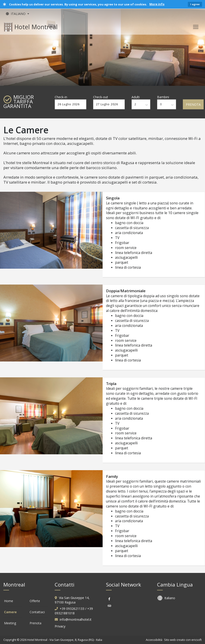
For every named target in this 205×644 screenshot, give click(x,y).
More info (157, 4)
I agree (195, 4)
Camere (10, 612)
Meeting (10, 623)
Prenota (35, 623)
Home (9, 601)
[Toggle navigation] (196, 27)
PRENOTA (193, 104)
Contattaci (37, 612)
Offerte (35, 601)
